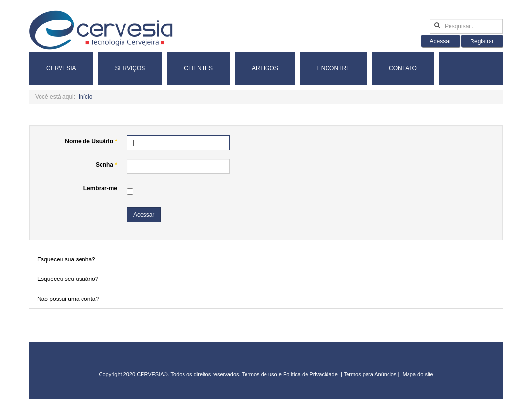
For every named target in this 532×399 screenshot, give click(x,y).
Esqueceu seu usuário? (68, 279)
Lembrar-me (100, 188)
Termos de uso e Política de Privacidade (290, 374)
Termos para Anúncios (371, 374)
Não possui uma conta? (68, 299)
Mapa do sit (417, 374)
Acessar (144, 215)
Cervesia (61, 68)
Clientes (198, 68)
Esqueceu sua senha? (66, 259)
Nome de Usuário (91, 141)
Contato (403, 68)
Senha (106, 165)
